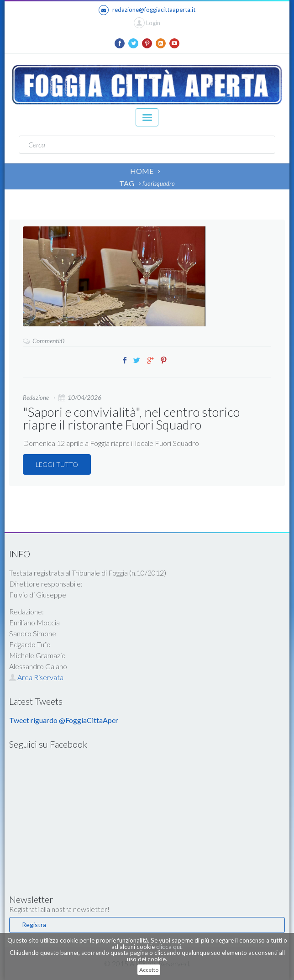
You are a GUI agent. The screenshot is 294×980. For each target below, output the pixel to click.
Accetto (149, 970)
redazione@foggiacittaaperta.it (147, 10)
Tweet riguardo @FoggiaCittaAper (64, 720)
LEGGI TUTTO (57, 464)
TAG (127, 183)
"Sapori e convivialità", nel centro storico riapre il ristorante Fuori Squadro (131, 418)
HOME (142, 171)
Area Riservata (36, 677)
